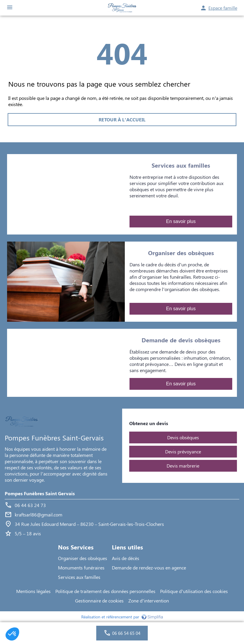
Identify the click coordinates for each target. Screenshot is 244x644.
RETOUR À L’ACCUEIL (122, 119)
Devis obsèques (183, 437)
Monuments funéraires (81, 568)
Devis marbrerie (183, 466)
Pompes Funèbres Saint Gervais (40, 493)
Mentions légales (33, 591)
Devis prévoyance (183, 451)
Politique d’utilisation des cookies (194, 591)
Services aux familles (79, 577)
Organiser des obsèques (83, 558)
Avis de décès (126, 558)
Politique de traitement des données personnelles (105, 591)
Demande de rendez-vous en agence (149, 568)
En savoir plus (181, 221)
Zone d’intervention (149, 601)
